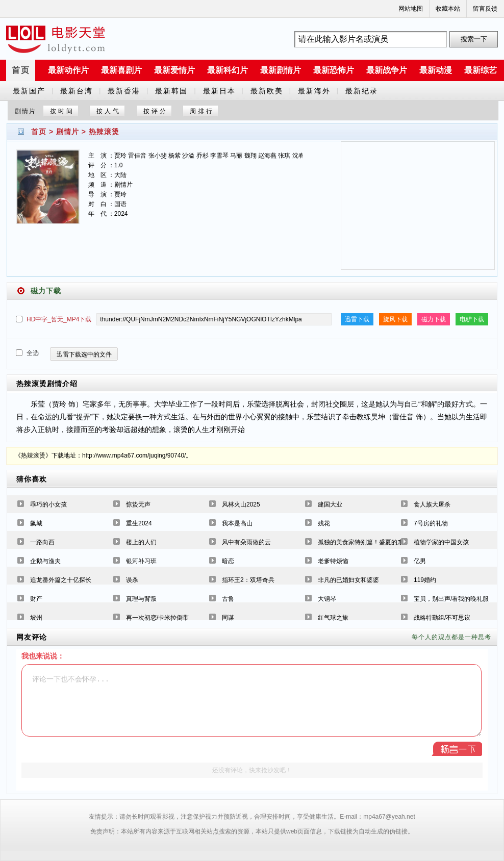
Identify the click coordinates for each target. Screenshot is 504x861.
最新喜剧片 (121, 70)
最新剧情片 (281, 70)
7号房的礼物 (431, 523)
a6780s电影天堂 (56, 39)
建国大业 (330, 504)
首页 (21, 70)
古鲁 (228, 599)
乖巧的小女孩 (48, 504)
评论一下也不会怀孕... (251, 700)
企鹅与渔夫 (45, 561)
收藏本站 (448, 9)
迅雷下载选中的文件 (84, 354)
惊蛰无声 (138, 504)
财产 (36, 599)
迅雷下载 (357, 319)
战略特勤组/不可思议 (442, 618)
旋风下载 (395, 319)
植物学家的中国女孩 (441, 542)
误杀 (132, 580)
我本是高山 (237, 523)
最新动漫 (436, 70)
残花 (324, 523)
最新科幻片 (228, 70)
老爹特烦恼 (333, 561)
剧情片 (68, 132)
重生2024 (139, 523)
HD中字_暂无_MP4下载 (59, 319)
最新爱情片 (174, 70)
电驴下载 (472, 319)
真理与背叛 (141, 599)
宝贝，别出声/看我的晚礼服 (451, 599)
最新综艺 (481, 70)
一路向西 (42, 542)
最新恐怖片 (334, 70)
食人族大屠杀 (432, 504)
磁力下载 (434, 319)
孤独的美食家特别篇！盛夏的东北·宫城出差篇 (380, 542)
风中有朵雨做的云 (246, 542)
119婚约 (425, 580)
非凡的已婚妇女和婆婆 (348, 580)
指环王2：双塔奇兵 (248, 580)
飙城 (36, 523)
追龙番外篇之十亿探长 (61, 580)
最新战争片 (387, 70)
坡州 (36, 618)
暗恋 (228, 561)
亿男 (420, 561)
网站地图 (411, 9)
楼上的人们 (141, 542)
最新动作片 (68, 70)
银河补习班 (141, 561)
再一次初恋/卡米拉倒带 (157, 618)
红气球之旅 (333, 618)
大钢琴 (327, 599)
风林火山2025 (241, 504)
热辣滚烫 (104, 132)
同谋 (228, 618)
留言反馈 (485, 9)
